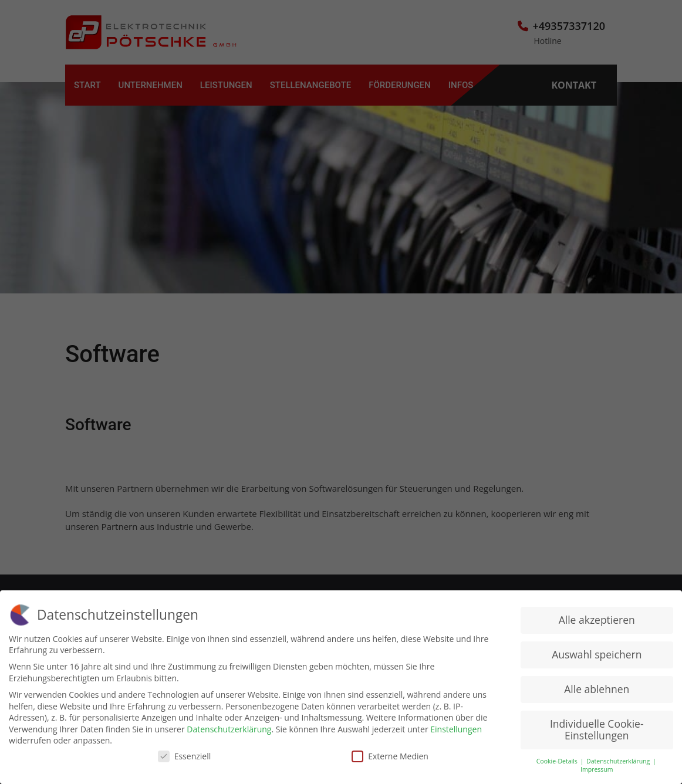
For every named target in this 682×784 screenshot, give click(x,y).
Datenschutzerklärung (229, 729)
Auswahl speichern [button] (597, 654)
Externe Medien (390, 756)
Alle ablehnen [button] (597, 688)
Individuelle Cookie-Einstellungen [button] (597, 729)
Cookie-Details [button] (558, 760)
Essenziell (185, 756)
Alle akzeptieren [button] (597, 619)
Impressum (597, 769)
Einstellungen (456, 729)
